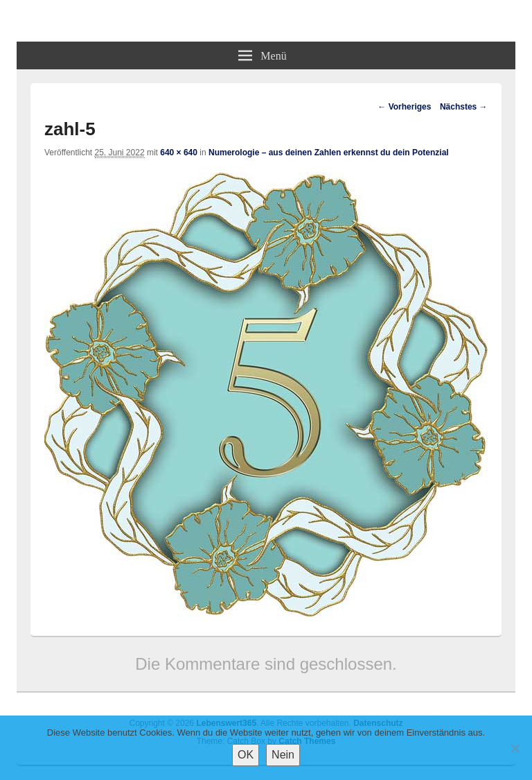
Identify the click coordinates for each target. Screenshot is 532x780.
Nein (283, 755)
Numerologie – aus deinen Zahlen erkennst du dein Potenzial (329, 153)
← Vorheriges (404, 107)
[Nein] (515, 748)
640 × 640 (179, 153)
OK (246, 755)
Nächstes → (464, 107)
